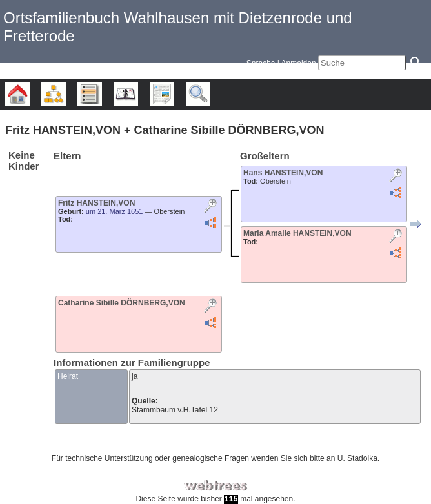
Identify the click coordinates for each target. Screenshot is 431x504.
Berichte (174, 94)
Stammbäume (29, 94)
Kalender (138, 94)
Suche (210, 94)
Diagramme (65, 94)
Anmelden (299, 63)
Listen (102, 94)
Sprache (261, 63)
